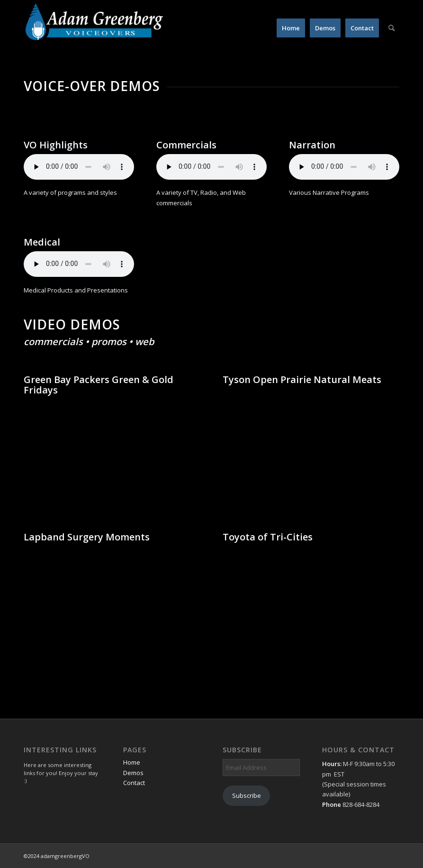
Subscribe (247, 795)
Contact (134, 783)
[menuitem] (291, 28)
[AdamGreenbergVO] (95, 28)
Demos (133, 773)
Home (132, 762)
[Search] (391, 28)
